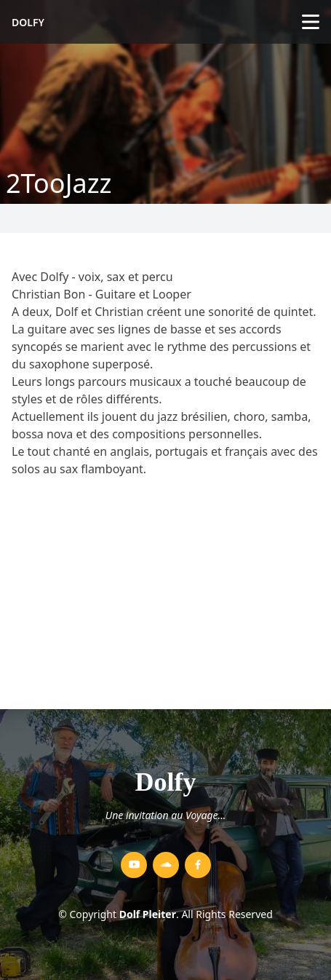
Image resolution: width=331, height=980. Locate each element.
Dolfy (28, 22)
